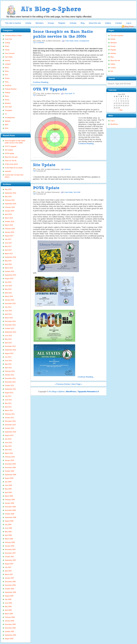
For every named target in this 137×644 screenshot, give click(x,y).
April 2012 (8, 368)
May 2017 (8, 246)
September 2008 (10, 517)
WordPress (114, 124)
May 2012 (8, 364)
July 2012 (8, 357)
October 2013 (9, 328)
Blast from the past (11, 157)
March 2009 (9, 496)
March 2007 (9, 574)
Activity (28, 23)
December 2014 (10, 303)
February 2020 (10, 207)
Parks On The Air (11, 161)
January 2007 (9, 578)
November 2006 (10, 585)
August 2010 (9, 435)
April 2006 (8, 610)
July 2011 (8, 396)
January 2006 (9, 621)
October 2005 (9, 631)
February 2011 (10, 414)
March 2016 (9, 268)
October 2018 (9, 221)
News (7, 71)
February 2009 (10, 500)
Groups (51, 23)
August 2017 (9, 236)
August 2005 (9, 639)
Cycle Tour (8, 39)
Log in (129, 23)
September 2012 (10, 350)
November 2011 (10, 382)
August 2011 (9, 393)
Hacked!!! (8, 171)
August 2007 (9, 564)
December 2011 (10, 378)
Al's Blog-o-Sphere (57, 392)
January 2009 (9, 503)
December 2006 (10, 582)
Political (7, 93)
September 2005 (10, 635)
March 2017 (9, 254)
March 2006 (9, 614)
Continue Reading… (42, 82)
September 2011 (10, 389)
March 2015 (9, 296)
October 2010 (9, 428)
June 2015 (8, 286)
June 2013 (8, 336)
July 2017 (8, 239)
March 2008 (9, 539)
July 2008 (8, 524)
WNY (7, 125)
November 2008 (10, 510)
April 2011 (8, 407)
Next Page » (77, 384)
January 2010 (9, 460)
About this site (95, 23)
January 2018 (9, 232)
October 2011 (9, 385)
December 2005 (10, 624)
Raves (7, 100)
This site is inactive (13, 23)
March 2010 (9, 453)
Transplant (8, 110)
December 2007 (10, 549)
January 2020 (9, 211)
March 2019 (9, 218)
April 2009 (8, 492)
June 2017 (8, 243)
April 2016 (8, 264)
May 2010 (8, 446)
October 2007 (9, 557)
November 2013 (10, 325)
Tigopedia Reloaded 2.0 (88, 392)
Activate (73, 23)
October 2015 (9, 271)
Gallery (108, 23)
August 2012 (9, 353)
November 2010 (10, 425)
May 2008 (8, 532)
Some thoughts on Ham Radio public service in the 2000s (63, 34)
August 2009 (9, 478)
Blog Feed (129, 26)
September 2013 (10, 332)
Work (7, 128)
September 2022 (10, 193)
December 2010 (10, 421)
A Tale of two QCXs (11, 164)
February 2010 (10, 457)
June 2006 (8, 603)
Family (7, 50)
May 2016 (8, 261)
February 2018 (10, 229)
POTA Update (9, 153)
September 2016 (10, 257)
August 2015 (9, 279)
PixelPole (8, 85)
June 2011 (8, 400)
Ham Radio (9, 57)
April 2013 (8, 343)
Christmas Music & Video (13, 36)
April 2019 (8, 214)
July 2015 (8, 282)
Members (40, 23)
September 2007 (10, 560)
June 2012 (8, 361)
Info (112, 71)
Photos (7, 78)
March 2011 (9, 410)
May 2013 (8, 339)
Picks (7, 82)
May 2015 (8, 289)
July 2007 (8, 567)
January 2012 (9, 375)
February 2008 (10, 542)
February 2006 (10, 617)
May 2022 (8, 197)
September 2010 (10, 432)
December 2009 (10, 464)
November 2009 (10, 467)
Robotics (8, 103)
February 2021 (10, 200)
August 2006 (9, 596)
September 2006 (10, 592)
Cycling (7, 43)
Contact (119, 23)
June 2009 (8, 485)
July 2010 (8, 439)
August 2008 (9, 521)
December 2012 (10, 346)
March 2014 (9, 318)
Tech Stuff (8, 107)
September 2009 (10, 475)
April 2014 (8, 314)
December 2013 (10, 321)
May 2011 (8, 403)
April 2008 (8, 535)
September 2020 (10, 204)
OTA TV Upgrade (11, 146)
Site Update (9, 150)
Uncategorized (10, 118)
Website (8, 121)
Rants (7, 96)
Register (62, 23)
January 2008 (9, 546)
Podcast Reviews (11, 89)
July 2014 (8, 307)
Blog (83, 23)
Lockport (8, 64)
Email (7, 46)
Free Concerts (10, 53)
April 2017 (8, 250)
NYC (6, 75)
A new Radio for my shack (14, 168)
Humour (8, 60)
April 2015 (8, 293)
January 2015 (9, 300)
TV (6, 114)
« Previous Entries (63, 384)
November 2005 (10, 628)
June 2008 (8, 528)
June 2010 (8, 443)
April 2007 (8, 571)
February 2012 (10, 371)
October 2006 (9, 589)
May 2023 (8, 189)
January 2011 (9, 418)
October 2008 (9, 514)
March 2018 (9, 225)
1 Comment (40, 42)
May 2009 (8, 489)
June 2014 (8, 311)
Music (7, 68)
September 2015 (10, 275)
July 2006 (8, 599)
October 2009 (9, 471)
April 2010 (8, 450)
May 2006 (8, 606)
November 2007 (10, 553)
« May (121, 110)
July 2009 (8, 482)
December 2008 (10, 507)
